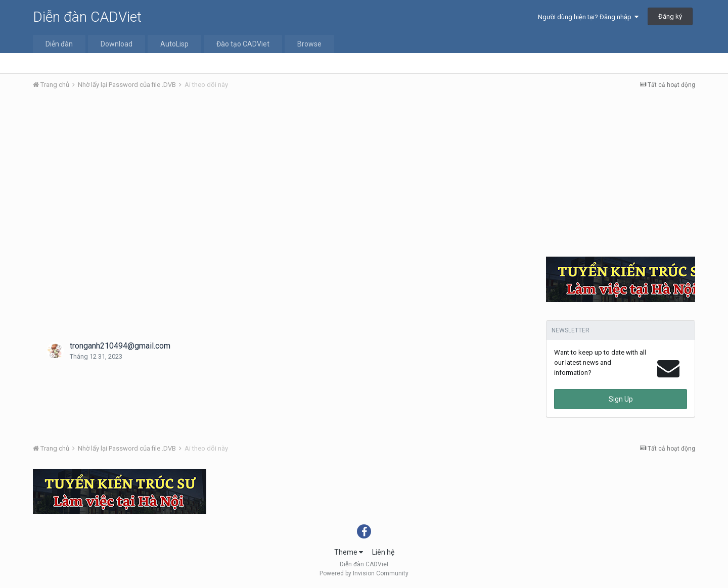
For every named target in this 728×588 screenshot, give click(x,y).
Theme (349, 552)
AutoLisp (174, 44)
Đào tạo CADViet (243, 44)
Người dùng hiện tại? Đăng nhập (588, 17)
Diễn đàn (59, 44)
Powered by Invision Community (364, 573)
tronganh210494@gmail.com (120, 346)
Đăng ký (670, 16)
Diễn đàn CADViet (87, 17)
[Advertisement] (364, 173)
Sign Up (621, 399)
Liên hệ (383, 552)
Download (117, 44)
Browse (309, 44)
